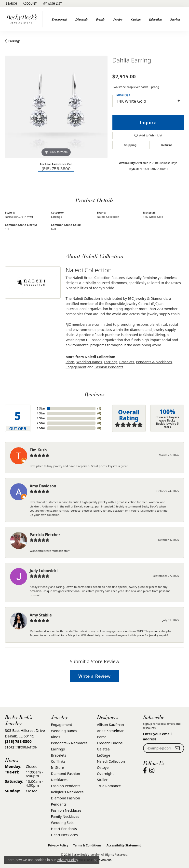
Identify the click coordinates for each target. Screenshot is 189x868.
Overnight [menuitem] (105, 774)
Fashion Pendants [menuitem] (66, 786)
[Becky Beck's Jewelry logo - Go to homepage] (22, 19)
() (99, 408)
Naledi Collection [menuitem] (111, 761)
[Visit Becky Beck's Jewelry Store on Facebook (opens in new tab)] (145, 771)
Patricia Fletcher (45, 535)
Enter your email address (157, 736)
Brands (100, 19)
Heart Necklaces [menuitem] (64, 835)
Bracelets (127, 362)
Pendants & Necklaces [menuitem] (69, 743)
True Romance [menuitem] (109, 786)
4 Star (41, 413)
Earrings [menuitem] (58, 749)
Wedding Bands (89, 362)
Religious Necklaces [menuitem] (67, 792)
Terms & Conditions (87, 845)
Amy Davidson (43, 486)
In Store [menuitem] (58, 767)
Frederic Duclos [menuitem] (110, 743)
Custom (136, 19)
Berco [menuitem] (102, 737)
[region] (56, 107)
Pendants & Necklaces (154, 362)
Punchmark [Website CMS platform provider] (103, 860)
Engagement (59, 19)
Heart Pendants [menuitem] (64, 829)
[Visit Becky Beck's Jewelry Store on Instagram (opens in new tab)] (152, 771)
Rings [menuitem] (56, 737)
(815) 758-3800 (56, 169)
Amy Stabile (41, 615)
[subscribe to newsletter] (177, 748)
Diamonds (81, 19)
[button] (11, 4)
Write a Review (94, 676)
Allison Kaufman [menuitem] (110, 725)
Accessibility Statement (124, 845)
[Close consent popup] (95, 860)
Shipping (130, 145)
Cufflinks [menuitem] (58, 761)
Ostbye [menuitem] (103, 767)
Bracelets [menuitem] (59, 755)
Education (155, 19)
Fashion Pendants (109, 367)
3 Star (41, 418)
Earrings (14, 41)
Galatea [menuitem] (103, 749)
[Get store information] (21, 747)
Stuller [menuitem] (102, 780)
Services (175, 19)
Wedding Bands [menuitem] (64, 731)
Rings (70, 362)
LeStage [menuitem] (104, 755)
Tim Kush (38, 450)
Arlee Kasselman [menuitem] (111, 731)
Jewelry (118, 19)
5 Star (41, 408)
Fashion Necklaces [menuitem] (66, 810)
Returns (167, 145)
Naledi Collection (108, 217)
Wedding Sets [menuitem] (62, 823)
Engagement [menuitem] (62, 725)
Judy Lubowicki (44, 571)
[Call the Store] (18, 741)
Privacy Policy (58, 845)
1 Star (41, 428)
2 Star (41, 423)
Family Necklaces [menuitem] (65, 816)
